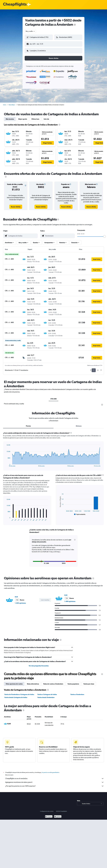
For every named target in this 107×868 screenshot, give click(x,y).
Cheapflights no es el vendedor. (55, 777)
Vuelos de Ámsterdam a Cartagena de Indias (19, 693)
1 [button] (94, 369)
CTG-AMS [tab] (53, 397)
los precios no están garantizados (50, 771)
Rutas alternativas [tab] (33, 682)
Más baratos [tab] (10, 117)
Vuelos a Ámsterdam (77, 693)
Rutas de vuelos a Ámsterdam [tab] (53, 682)
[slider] (104, 235)
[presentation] (75, 25)
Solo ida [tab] (46, 117)
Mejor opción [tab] (23, 117)
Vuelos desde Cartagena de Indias (16, 696)
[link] (16, 205)
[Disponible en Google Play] (49, 815)
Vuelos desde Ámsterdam (46, 696)
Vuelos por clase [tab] (89, 682)
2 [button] (98, 369)
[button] (38, 44)
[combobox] (30, 31)
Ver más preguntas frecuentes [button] (39, 664)
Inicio (5, 103)
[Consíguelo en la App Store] (58, 815)
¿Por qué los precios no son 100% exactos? (55, 784)
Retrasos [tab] (79, 424)
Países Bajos (12, 103)
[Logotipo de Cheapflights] (15, 5)
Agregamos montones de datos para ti (55, 781)
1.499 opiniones (20, 601)
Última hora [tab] (35, 117)
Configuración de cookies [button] (47, 810)
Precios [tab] (28, 424)
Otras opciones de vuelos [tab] (14, 682)
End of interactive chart (6, 463)
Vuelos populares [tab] (73, 682)
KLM (16, 595)
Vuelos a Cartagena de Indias (47, 693)
